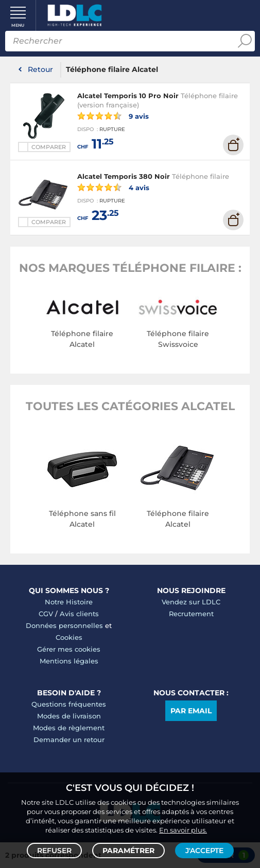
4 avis (113, 187)
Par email (191, 711)
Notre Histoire (69, 602)
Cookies (69, 637)
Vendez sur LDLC (191, 602)
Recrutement (191, 614)
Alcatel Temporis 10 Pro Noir (128, 96)
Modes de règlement (69, 728)
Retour (40, 69)
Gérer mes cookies (69, 649)
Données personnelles (64, 625)
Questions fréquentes (69, 704)
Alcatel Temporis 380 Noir (124, 176)
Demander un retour (69, 740)
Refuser (54, 851)
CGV (46, 614)
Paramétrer (128, 851)
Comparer (49, 147)
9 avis (113, 116)
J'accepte (204, 851)
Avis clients (79, 614)
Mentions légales (69, 661)
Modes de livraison (69, 716)
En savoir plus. (183, 830)
